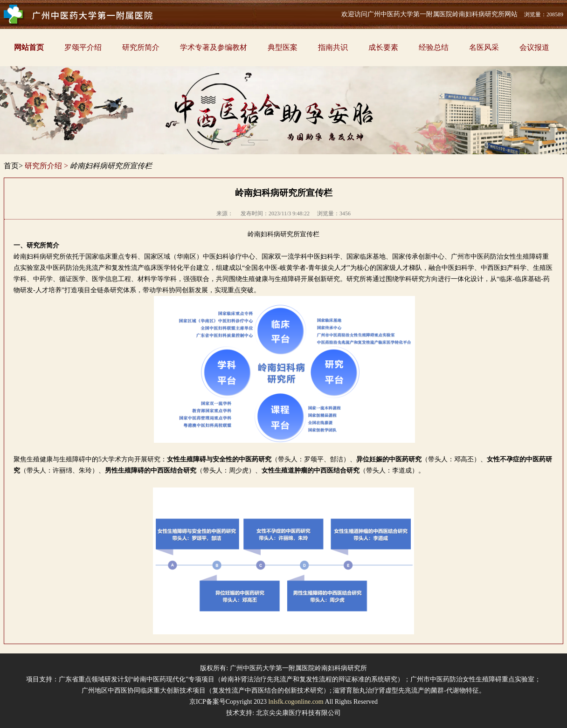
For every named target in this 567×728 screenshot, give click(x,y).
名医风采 (484, 47)
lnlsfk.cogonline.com (296, 702)
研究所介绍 (43, 166)
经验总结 (434, 47)
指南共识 (333, 47)
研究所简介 (141, 47)
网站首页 (29, 47)
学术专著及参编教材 (214, 47)
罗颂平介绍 (83, 47)
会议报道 (534, 47)
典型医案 (283, 47)
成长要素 (383, 47)
